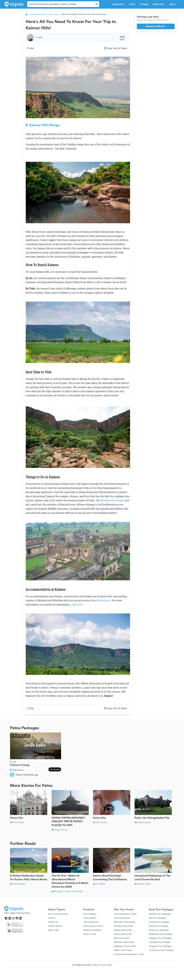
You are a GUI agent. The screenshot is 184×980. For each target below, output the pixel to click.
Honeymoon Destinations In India (129, 954)
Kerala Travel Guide (123, 934)
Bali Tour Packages (158, 918)
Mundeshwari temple (112, 500)
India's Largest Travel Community (17, 913)
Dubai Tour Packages (158, 926)
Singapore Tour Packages (160, 946)
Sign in (173, 4)
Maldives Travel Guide (124, 942)
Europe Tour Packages (159, 922)
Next (172, 805)
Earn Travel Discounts (58, 914)
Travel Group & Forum (93, 926)
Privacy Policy (106, 965)
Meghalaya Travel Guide (125, 946)
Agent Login (54, 930)
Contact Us (53, 922)
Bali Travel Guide (122, 938)
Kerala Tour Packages (159, 930)
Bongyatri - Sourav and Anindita (69, 891)
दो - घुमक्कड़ (101, 884)
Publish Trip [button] (159, 4)
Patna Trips (53, 14)
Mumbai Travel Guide (124, 926)
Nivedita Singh (144, 884)
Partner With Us (55, 926)
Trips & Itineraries (91, 922)
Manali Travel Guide (123, 930)
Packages (144, 4)
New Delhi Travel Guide (125, 922)
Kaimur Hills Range (43, 125)
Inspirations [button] (119, 4)
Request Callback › (156, 26)
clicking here (103, 600)
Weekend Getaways (92, 930)
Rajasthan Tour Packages (160, 938)
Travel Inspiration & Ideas (125, 914)
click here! (77, 605)
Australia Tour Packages (160, 942)
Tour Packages (90, 914)
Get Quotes (55, 769)
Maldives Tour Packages (160, 914)
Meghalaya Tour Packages (161, 934)
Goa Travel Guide (122, 918)
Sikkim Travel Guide (123, 950)
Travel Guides (89, 918)
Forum (132, 4)
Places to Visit (90, 934)
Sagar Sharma (61, 830)
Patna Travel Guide (38, 14)
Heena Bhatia (19, 884)
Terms (95, 965)
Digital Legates (144, 822)
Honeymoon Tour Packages (161, 950)
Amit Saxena (18, 822)
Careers (52, 918)
